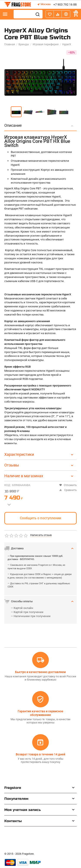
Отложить (68, 485)
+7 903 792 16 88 (65, 5)
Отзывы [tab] (39, 465)
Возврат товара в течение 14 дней (40, 754)
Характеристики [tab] (39, 454)
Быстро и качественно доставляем (40, 672)
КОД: (8, 485)
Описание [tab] (39, 125)
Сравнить (68, 490)
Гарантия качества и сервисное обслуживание (40, 713)
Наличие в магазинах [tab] (39, 476)
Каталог (5, 14)
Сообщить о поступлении (40, 518)
